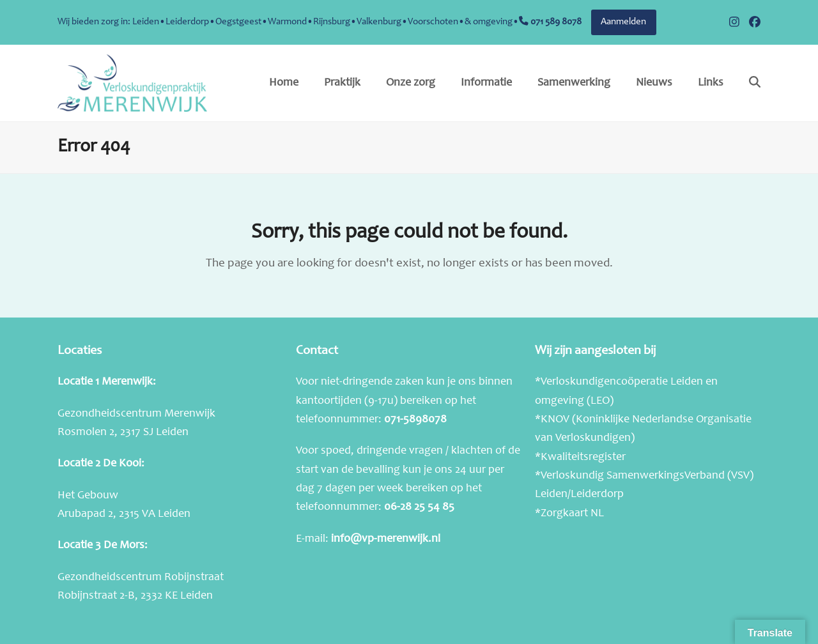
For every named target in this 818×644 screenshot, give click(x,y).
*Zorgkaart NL (569, 514)
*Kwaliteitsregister (580, 457)
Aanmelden (623, 22)
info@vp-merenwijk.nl (386, 539)
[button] (755, 83)
